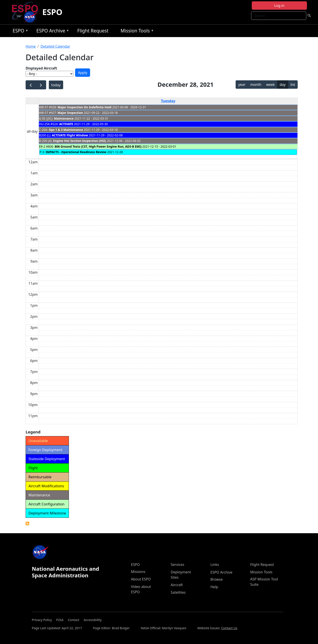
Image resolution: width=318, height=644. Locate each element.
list (293, 85)
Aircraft (177, 585)
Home (31, 46)
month (256, 85)
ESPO (52, 12)
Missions (138, 572)
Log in (279, 6)
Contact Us (229, 628)
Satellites (178, 592)
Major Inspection (70, 113)
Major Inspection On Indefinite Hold (85, 107)
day (283, 85)
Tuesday (168, 101)
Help (214, 587)
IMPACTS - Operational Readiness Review (76, 152)
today (56, 85)
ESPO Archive (52, 31)
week (270, 85)
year (242, 85)
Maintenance (64, 118)
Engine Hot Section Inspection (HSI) (80, 141)
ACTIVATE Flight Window (70, 135)
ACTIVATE (66, 124)
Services (177, 565)
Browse (217, 579)
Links (215, 565)
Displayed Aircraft (41, 68)
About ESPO (141, 579)
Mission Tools (136, 31)
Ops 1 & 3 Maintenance (66, 130)
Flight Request (93, 31)
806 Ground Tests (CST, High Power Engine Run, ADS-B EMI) (98, 146)
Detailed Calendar (55, 46)
